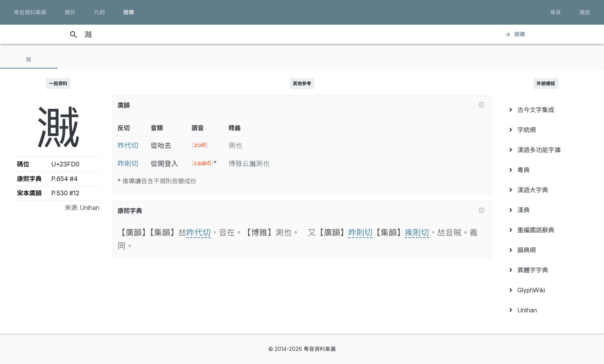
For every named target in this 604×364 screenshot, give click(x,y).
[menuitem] (546, 110)
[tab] (29, 59)
